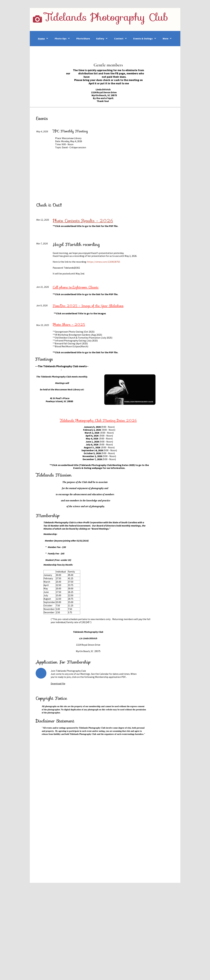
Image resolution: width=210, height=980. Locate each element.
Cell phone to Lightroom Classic (76, 287)
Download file (58, 683)
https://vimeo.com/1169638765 (104, 262)
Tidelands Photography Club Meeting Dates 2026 (98, 420)
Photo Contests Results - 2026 (83, 221)
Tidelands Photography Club (106, 17)
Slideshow (88, 306)
